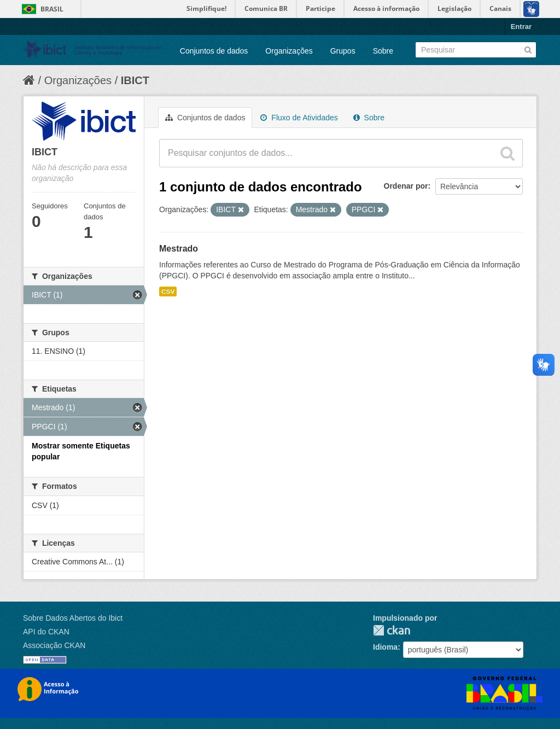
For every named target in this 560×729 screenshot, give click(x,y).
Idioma (385, 647)
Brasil (52, 9)
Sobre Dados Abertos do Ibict (73, 618)
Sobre (383, 51)
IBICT (135, 80)
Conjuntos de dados (214, 51)
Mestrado (179, 249)
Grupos (343, 51)
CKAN (392, 630)
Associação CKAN (54, 645)
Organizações (289, 51)
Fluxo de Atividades (299, 118)
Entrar (521, 27)
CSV (168, 291)
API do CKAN (46, 632)
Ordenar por (406, 186)
